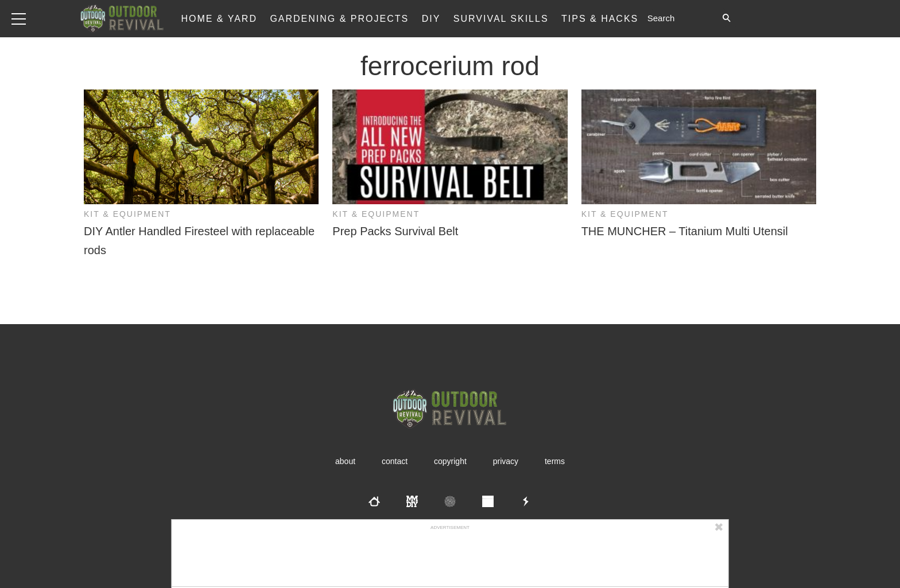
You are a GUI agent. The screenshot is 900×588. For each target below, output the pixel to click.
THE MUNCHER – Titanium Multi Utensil (685, 231)
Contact (395, 461)
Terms (555, 461)
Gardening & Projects (339, 19)
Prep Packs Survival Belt (395, 231)
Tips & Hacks (600, 19)
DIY (431, 19)
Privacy (506, 461)
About (345, 461)
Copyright (450, 461)
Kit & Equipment (127, 214)
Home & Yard (219, 19)
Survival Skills (501, 19)
